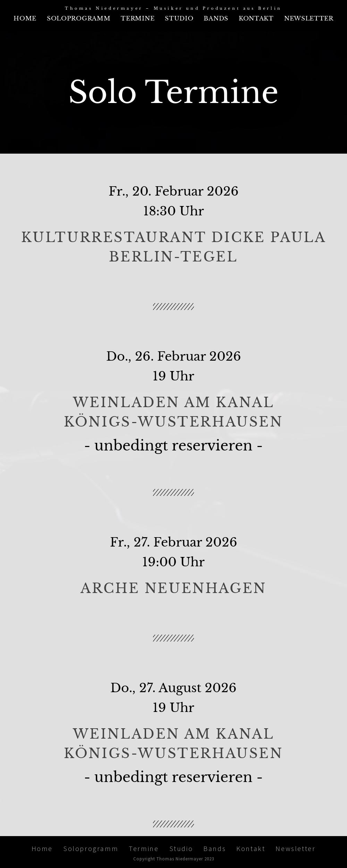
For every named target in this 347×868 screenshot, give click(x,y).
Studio (179, 19)
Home (25, 19)
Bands (216, 19)
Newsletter (309, 19)
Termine (138, 19)
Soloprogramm (79, 19)
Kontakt (256, 19)
